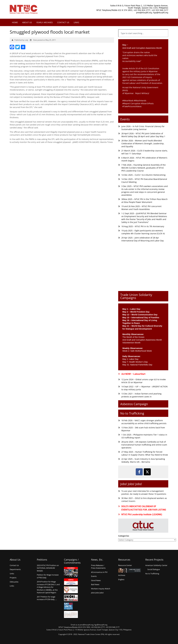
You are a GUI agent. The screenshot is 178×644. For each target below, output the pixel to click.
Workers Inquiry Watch (101, 589)
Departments (15, 569)
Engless (121, 579)
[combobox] (143, 33)
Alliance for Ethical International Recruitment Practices (71, 614)
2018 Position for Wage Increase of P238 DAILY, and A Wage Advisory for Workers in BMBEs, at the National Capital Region (48, 587)
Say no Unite (71, 606)
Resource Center (125, 565)
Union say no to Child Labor (71, 598)
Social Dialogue (154, 569)
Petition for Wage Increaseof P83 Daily (48, 576)
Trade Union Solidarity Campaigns (136, 296)
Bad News (95, 584)
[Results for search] (143, 39)
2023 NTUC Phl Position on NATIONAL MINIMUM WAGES (48, 568)
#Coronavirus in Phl (99, 572)
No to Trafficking (132, 413)
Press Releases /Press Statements (98, 567)
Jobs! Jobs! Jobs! (131, 484)
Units (12, 574)
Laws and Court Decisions (130, 570)
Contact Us (63, 22)
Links (76, 22)
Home (15, 22)
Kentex (71, 582)
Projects (13, 578)
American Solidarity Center (156, 565)
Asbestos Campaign (134, 404)
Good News (96, 580)
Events (125, 119)
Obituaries (14, 582)
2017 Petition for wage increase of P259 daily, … (47, 598)
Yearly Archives (44, 22)
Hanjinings (71, 572)
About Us (27, 22)
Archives (122, 575)
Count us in (71, 590)
